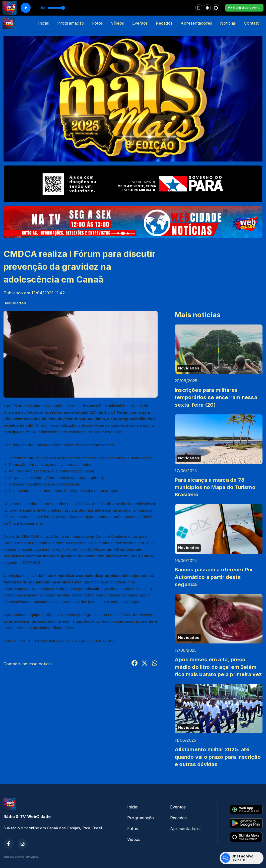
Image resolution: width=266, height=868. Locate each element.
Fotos (97, 23)
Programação (71, 23)
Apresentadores (196, 23)
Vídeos (117, 23)
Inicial (44, 23)
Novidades (16, 303)
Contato (252, 23)
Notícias (228, 23)
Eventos (140, 23)
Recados (164, 23)
